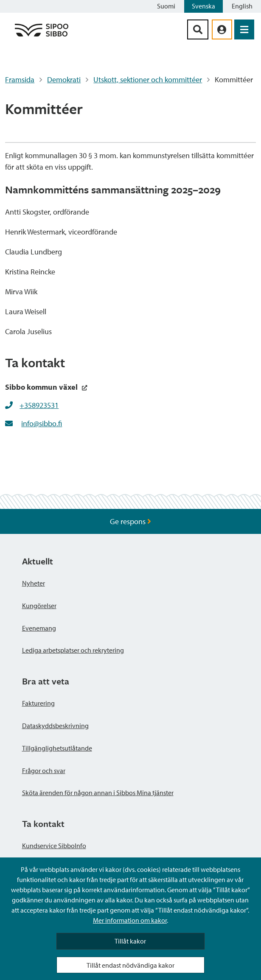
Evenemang (39, 628)
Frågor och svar (44, 771)
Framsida (20, 80)
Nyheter (34, 583)
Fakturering (38, 703)
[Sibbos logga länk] (42, 36)
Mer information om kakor (130, 920)
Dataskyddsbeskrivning (55, 726)
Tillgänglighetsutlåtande (57, 748)
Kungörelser (39, 606)
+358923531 (39, 405)
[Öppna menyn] (244, 29)
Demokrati (64, 80)
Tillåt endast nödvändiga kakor (130, 965)
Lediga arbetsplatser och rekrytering (73, 650)
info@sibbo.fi (42, 423)
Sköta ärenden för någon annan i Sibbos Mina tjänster (98, 793)
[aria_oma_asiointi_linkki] (222, 29)
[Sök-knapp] (198, 29)
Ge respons (130, 521)
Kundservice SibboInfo (54, 846)
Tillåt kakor (130, 941)
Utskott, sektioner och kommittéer (148, 80)
